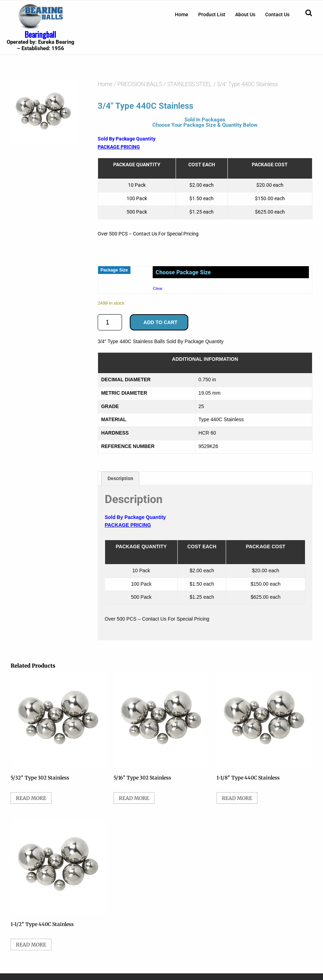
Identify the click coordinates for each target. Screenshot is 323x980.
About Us (245, 14)
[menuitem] (182, 14)
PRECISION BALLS (140, 84)
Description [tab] (120, 478)
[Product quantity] (110, 322)
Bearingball (40, 34)
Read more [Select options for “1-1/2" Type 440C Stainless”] (31, 945)
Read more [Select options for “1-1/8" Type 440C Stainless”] (237, 798)
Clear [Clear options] (158, 288)
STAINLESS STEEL (190, 84)
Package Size (114, 270)
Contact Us (277, 14)
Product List (212, 14)
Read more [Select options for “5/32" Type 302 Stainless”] (31, 798)
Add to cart (160, 322)
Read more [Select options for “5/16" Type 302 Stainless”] (134, 798)
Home (182, 14)
